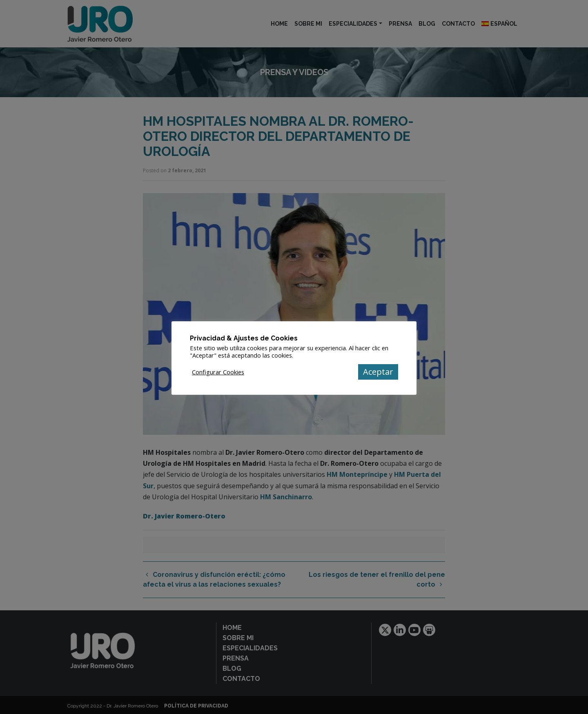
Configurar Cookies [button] (218, 372)
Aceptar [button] (378, 372)
